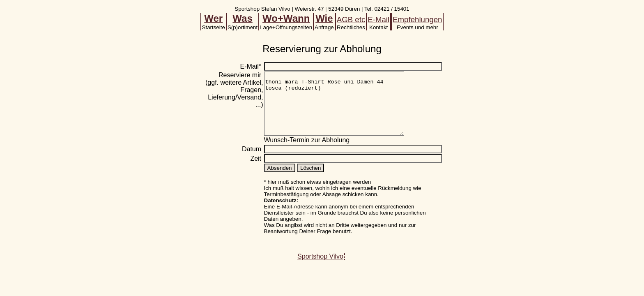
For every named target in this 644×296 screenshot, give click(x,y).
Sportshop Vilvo (320, 269)
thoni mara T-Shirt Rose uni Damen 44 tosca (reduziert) (342, 110)
